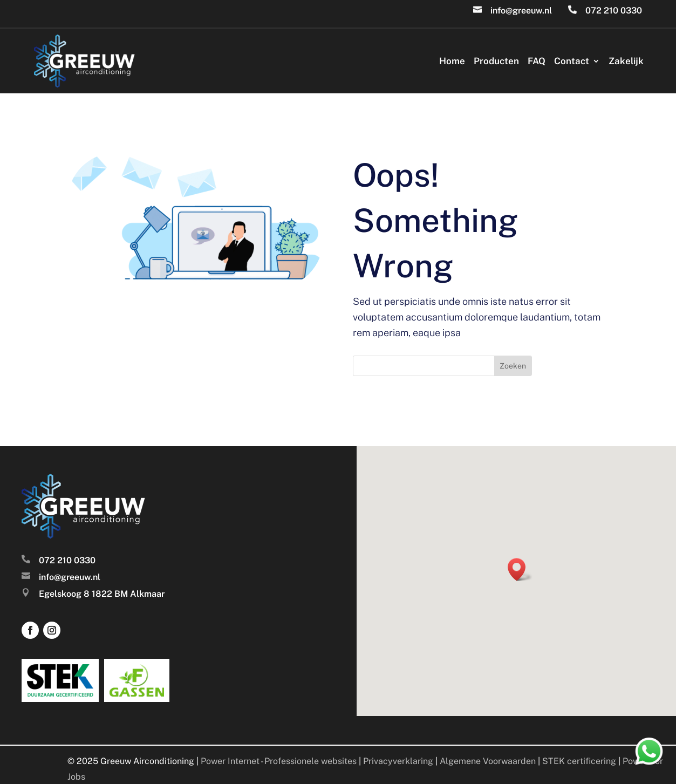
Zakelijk (626, 61)
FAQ (537, 61)
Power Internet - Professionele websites (279, 761)
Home (452, 61)
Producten (496, 61)
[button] (520, 570)
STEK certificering (579, 761)
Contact (572, 61)
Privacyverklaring (398, 761)
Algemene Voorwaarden (488, 761)
